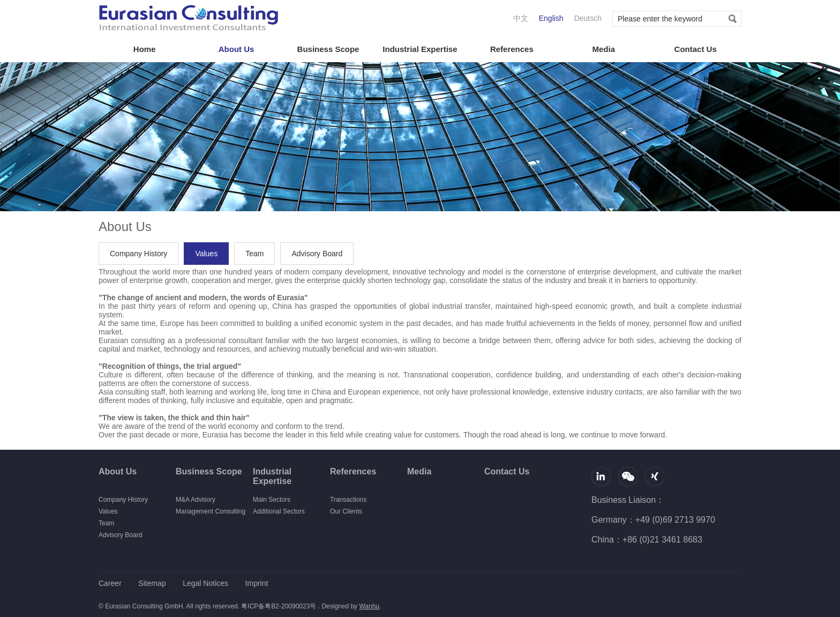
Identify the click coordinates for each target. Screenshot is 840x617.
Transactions (348, 500)
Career (110, 583)
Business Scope (328, 49)
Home (145, 49)
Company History (138, 254)
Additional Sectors (279, 511)
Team (254, 254)
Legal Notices (205, 583)
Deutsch (588, 18)
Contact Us (696, 49)
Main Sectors (272, 500)
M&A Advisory (196, 500)
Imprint (257, 583)
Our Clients (346, 511)
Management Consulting (211, 511)
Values (206, 254)
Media (603, 49)
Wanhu (369, 606)
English (551, 18)
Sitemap (152, 583)
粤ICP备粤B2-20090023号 (279, 606)
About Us (237, 49)
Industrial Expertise (420, 49)
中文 (521, 18)
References (512, 49)
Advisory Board (317, 254)
